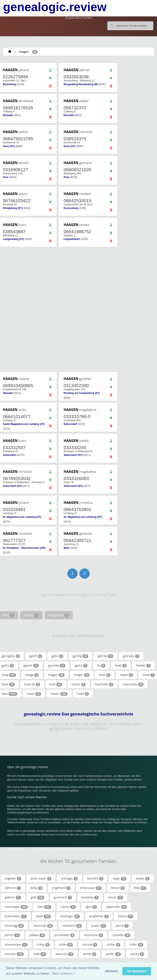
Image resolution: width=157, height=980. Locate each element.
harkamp (90, 897)
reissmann (93, 935)
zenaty (137, 954)
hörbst (68, 907)
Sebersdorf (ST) (73, 455)
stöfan (113, 945)
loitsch (126, 916)
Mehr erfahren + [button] (64, 974)
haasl (83, 694)
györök (105, 656)
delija (36, 888)
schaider (121, 935)
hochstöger (16, 907)
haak (105, 675)
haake (126, 675)
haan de (32, 684)
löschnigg (14, 926)
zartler (113, 954)
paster (99, 926)
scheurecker (16, 945)
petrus (12, 935)
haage (32, 675)
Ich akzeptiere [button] (137, 971)
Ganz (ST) (9, 146)
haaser (59, 694)
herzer (116, 897)
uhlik (40, 954)
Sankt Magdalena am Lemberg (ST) (24, 424)
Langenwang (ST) (13, 239)
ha (101, 665)
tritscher (14, 954)
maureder (43, 926)
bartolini (95, 878)
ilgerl (91, 907)
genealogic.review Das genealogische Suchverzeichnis (78, 714)
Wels (67, 548)
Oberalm (8, 393)
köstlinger (70, 916)
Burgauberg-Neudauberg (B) (81, 84)
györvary (131, 656)
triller (136, 945)
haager (82, 675)
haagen (56, 675)
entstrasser (91, 888)
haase (34, 694)
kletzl (44, 916)
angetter (13, 878)
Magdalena (59, 615)
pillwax (37, 935)
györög (80, 656)
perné (122, 926)
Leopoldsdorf (72, 239)
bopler (143, 878)
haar (56, 684)
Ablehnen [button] (111, 971)
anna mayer (41, 878)
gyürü (81, 665)
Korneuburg (71, 208)
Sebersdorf (70, 424)
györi (57, 656)
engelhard (61, 888)
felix (140, 888)
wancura (65, 954)
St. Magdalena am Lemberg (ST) (22, 517)
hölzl (44, 907)
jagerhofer (116, 907)
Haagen (24, 52)
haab (121, 665)
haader (143, 665)
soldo (66, 945)
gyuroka (57, 665)
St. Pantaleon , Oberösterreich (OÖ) (24, 548)
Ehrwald (8, 115)
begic (120, 878)
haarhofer (104, 684)
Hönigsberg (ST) (13, 208)
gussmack (63, 897)
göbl (37, 897)
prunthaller (64, 935)
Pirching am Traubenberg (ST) (82, 393)
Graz (6, 177)
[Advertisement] (77, 309)
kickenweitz (16, 916)
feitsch (118, 888)
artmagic (69, 878)
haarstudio (133, 684)
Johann (31, 615)
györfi (36, 656)
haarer (79, 684)
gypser (31, 665)
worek (90, 954)
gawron (13, 897)
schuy (43, 945)
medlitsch (72, 926)
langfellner (99, 916)
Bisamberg (9, 84)
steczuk (90, 945)
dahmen (13, 888)
